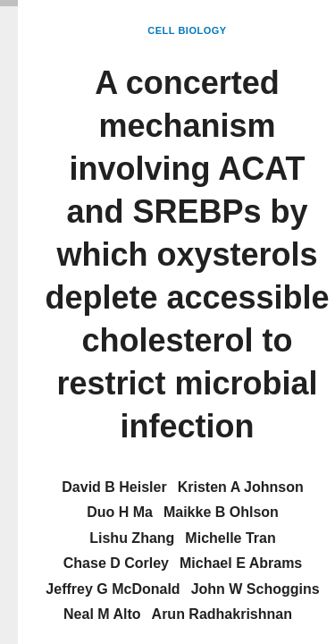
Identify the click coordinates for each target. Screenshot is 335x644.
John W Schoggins (255, 589)
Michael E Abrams (241, 563)
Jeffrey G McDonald (113, 589)
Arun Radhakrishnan (222, 614)
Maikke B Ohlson (221, 512)
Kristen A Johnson (241, 487)
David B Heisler (114, 487)
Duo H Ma (120, 512)
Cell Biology (187, 30)
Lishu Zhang (132, 538)
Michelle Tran (230, 538)
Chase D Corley (116, 563)
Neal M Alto (102, 614)
